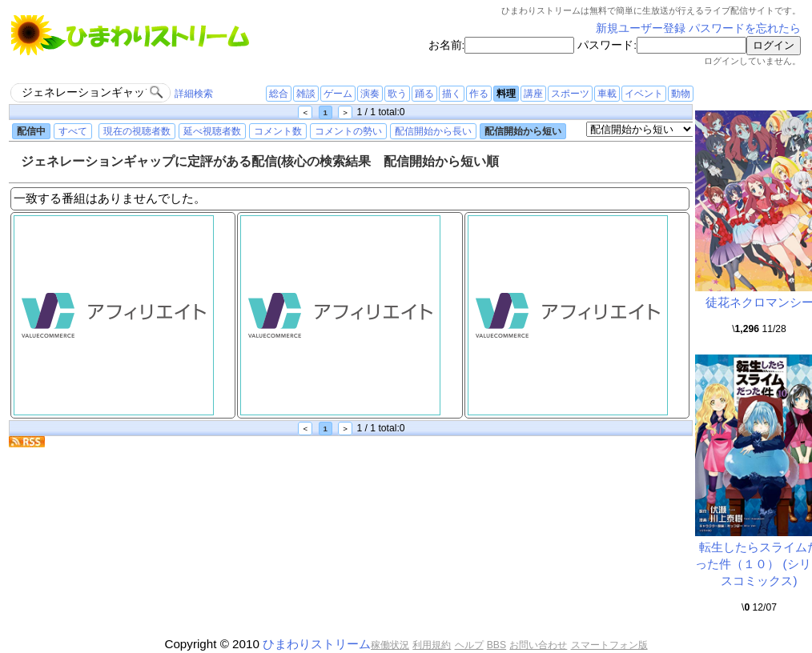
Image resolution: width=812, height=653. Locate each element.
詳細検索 (194, 94)
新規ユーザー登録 (641, 28)
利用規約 (432, 645)
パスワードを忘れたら (745, 28)
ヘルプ (469, 645)
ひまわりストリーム (317, 644)
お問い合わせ (538, 645)
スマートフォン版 (609, 645)
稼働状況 (390, 645)
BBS (496, 645)
